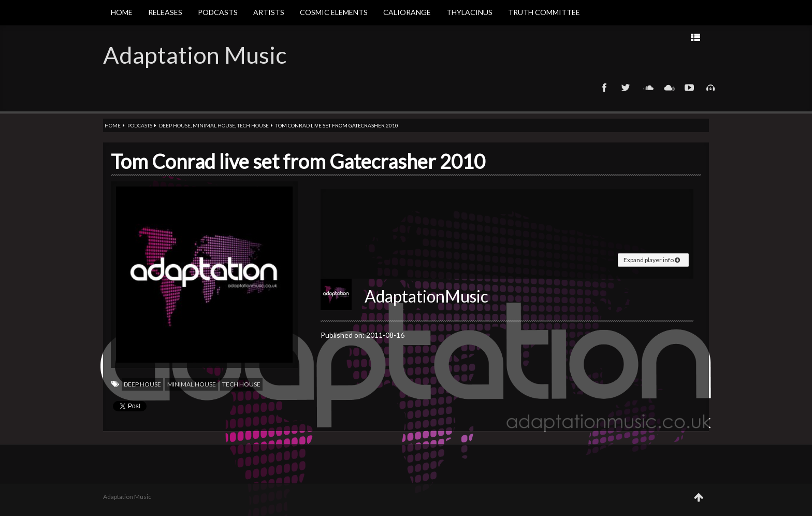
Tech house (253, 125)
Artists (269, 12)
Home (122, 12)
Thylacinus (469, 12)
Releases (165, 12)
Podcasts (218, 12)
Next (569, 37)
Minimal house (214, 125)
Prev (602, 37)
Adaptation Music (195, 55)
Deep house (175, 125)
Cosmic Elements (334, 12)
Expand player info (652, 260)
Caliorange (407, 12)
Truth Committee (544, 12)
